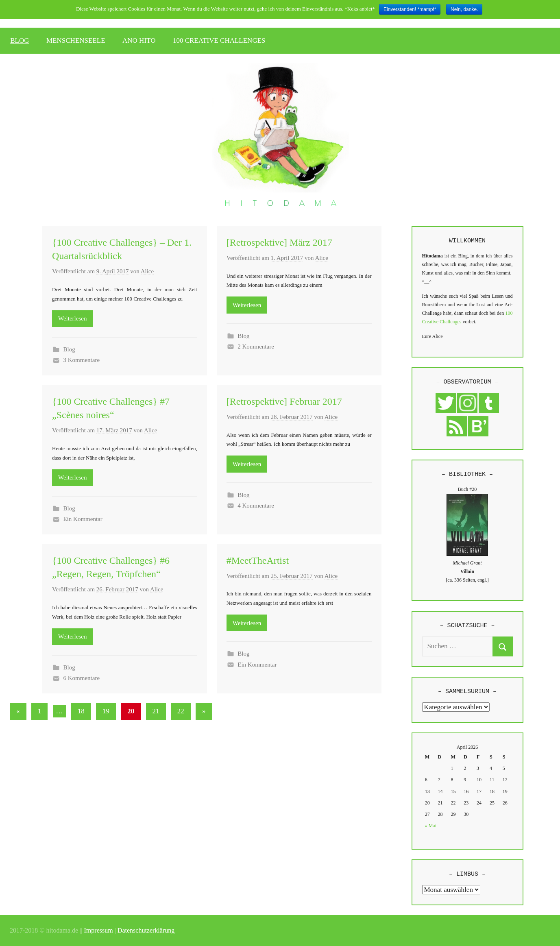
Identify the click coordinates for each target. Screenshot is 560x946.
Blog (69, 349)
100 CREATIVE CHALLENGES (219, 40)
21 (156, 711)
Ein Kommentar (83, 519)
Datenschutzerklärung (146, 930)
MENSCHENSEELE (76, 40)
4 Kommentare (256, 506)
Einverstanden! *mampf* (410, 9)
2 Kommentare (256, 347)
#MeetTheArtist (258, 560)
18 (81, 711)
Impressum (99, 930)
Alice (147, 271)
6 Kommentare (82, 678)
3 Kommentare (82, 360)
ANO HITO (139, 40)
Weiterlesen (72, 318)
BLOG (20, 40)
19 (106, 711)
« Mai (431, 826)
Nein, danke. (464, 9)
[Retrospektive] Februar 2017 (284, 401)
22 (181, 711)
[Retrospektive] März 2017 (279, 242)
